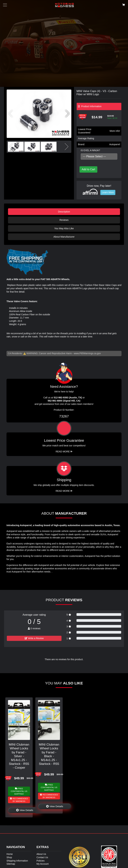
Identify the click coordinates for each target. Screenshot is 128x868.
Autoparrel (115, 144)
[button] (67, 114)
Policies (40, 861)
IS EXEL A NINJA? (90, 150)
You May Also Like (64, 228)
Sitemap (11, 864)
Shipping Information (17, 861)
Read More (64, 452)
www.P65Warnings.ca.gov (87, 353)
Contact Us (42, 857)
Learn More (108, 192)
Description (64, 212)
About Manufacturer (64, 237)
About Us (41, 854)
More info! (115, 131)
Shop (9, 857)
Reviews (64, 220)
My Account (42, 864)
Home (10, 854)
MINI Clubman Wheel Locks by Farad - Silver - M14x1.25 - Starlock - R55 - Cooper (19, 756)
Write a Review (34, 638)
